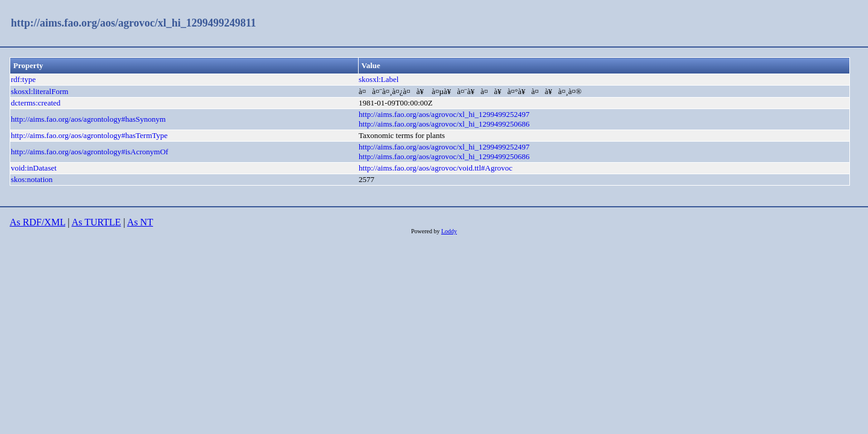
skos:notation (32, 179)
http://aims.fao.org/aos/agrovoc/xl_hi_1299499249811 (134, 23)
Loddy (449, 231)
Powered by (426, 231)
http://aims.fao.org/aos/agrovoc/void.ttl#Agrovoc (436, 168)
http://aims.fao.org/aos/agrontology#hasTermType (89, 135)
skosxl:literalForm (39, 91)
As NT (140, 222)
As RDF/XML (37, 222)
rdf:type (23, 79)
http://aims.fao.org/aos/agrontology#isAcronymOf (90, 152)
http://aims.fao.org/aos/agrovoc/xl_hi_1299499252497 (444, 114)
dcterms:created (36, 103)
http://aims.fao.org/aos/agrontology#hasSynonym (88, 119)
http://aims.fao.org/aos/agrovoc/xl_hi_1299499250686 (444, 124)
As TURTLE (96, 222)
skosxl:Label (379, 79)
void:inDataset (34, 168)
